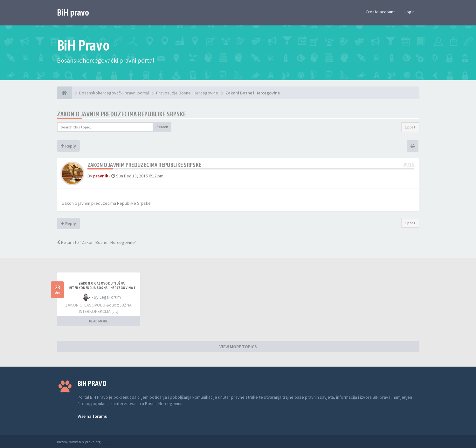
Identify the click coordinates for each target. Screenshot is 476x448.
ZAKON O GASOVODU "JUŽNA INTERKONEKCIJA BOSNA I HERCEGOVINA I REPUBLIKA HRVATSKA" (102, 288)
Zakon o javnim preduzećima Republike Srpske (106, 203)
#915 (409, 165)
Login (410, 12)
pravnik (101, 176)
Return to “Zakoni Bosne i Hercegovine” (97, 242)
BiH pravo (73, 12)
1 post (410, 127)
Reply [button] (68, 146)
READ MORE (99, 321)
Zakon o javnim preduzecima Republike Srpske (122, 114)
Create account (380, 12)
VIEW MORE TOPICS (238, 347)
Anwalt (107, 442)
